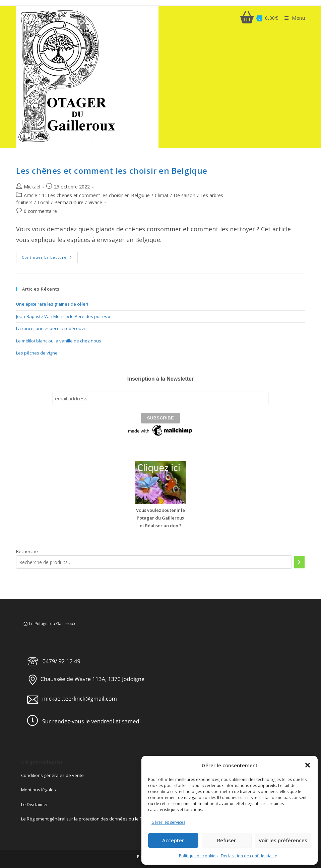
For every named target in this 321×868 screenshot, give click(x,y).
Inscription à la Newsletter (160, 379)
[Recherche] (299, 561)
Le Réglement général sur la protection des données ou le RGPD (86, 818)
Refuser (227, 840)
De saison (184, 195)
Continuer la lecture (50, 259)
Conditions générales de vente (52, 774)
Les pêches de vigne (37, 353)
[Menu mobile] (292, 18)
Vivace (95, 202)
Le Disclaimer (35, 803)
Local (43, 202)
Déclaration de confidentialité (249, 856)
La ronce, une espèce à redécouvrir (52, 328)
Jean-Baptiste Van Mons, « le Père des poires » (63, 316)
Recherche (27, 550)
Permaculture (69, 202)
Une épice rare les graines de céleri (52, 304)
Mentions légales (39, 789)
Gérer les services (168, 822)
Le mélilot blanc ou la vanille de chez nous (59, 341)
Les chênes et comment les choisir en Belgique (112, 171)
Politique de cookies (198, 856)
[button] (308, 765)
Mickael (32, 187)
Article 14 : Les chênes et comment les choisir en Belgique (87, 195)
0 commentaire (40, 211)
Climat (162, 195)
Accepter (173, 840)
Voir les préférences (283, 840)
